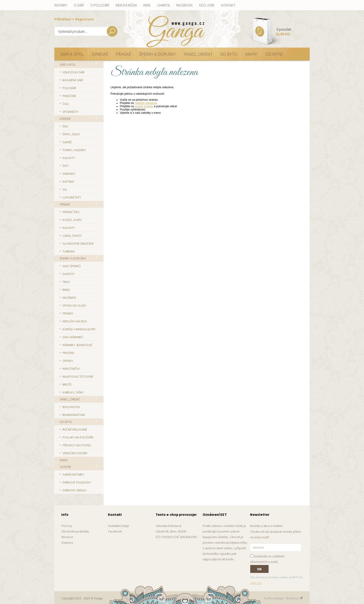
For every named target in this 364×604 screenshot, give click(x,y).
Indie (147, 5)
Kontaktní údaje (119, 526)
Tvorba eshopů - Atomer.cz (283, 598)
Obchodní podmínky (75, 531)
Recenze (67, 537)
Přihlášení (63, 19)
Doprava (67, 542)
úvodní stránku (144, 106)
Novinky (61, 5)
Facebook (184, 5)
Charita (163, 5)
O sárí (79, 5)
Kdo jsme (207, 5)
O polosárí (100, 5)
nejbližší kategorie (146, 103)
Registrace (84, 19)
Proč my (67, 526)
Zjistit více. (256, 583)
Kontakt (228, 5)
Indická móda (126, 5)
